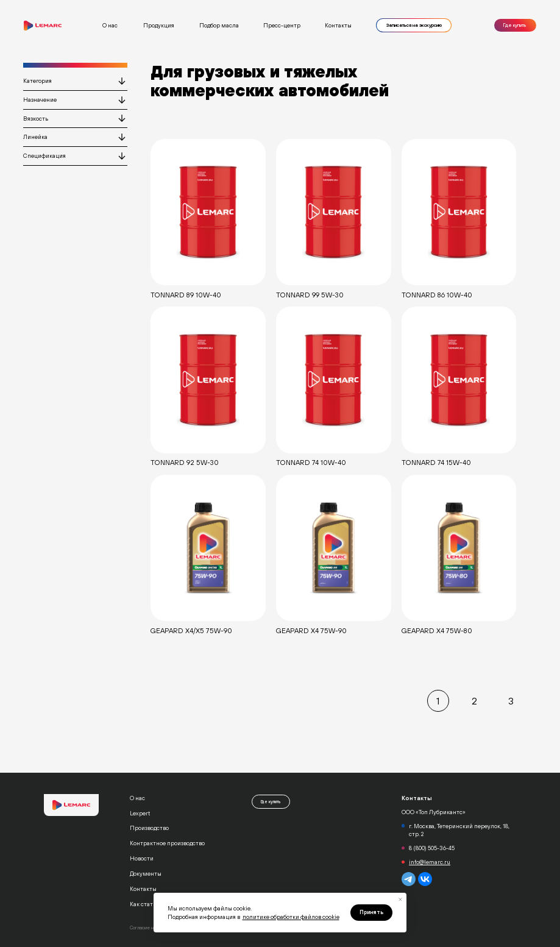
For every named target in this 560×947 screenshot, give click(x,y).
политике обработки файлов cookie (291, 917)
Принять (371, 912)
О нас (137, 798)
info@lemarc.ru (430, 862)
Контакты (338, 25)
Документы (146, 874)
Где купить (515, 25)
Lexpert (140, 813)
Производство (149, 828)
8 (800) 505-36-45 (432, 848)
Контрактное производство (167, 843)
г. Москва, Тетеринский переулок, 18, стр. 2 (459, 830)
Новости (142, 858)
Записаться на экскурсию (414, 25)
